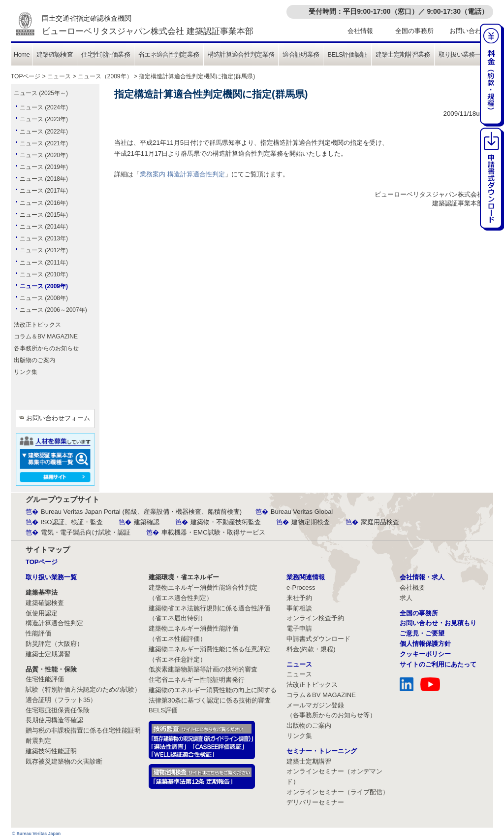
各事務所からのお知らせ (46, 348)
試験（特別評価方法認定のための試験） (83, 689)
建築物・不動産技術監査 (226, 522)
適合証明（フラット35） (61, 700)
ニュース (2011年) (44, 263)
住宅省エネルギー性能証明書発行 (197, 680)
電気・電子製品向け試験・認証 (86, 532)
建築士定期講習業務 (403, 54)
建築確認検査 (55, 54)
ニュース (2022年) (44, 132)
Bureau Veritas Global (302, 512)
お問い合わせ (469, 31)
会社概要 (412, 587)
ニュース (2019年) (44, 167)
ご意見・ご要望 (422, 633)
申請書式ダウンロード (318, 639)
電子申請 (299, 628)
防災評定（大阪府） (54, 644)
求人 (406, 598)
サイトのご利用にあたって (438, 664)
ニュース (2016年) (44, 203)
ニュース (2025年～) (41, 93)
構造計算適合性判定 (54, 623)
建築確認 (147, 522)
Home (22, 54)
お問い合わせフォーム (58, 418)
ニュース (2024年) (44, 107)
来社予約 (299, 598)
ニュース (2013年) (44, 238)
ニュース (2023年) (44, 119)
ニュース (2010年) (44, 274)
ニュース (59, 76)
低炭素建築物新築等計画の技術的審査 (203, 669)
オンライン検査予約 (315, 618)
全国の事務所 (414, 31)
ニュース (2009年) (44, 286)
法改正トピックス (37, 325)
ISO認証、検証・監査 (72, 522)
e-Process (301, 587)
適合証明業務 (301, 54)
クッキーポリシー (425, 654)
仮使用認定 (42, 613)
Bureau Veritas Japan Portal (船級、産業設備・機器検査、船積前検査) (141, 512)
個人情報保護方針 (425, 644)
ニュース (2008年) (44, 298)
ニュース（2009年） (105, 76)
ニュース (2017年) (44, 191)
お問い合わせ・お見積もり (438, 623)
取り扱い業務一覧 (463, 54)
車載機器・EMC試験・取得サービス (213, 532)
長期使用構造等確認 (54, 720)
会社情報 (360, 31)
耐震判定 (38, 741)
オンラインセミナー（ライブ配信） (338, 792)
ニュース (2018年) (44, 179)
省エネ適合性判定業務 (169, 54)
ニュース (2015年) (44, 215)
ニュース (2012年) (44, 250)
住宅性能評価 (45, 679)
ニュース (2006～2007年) (53, 310)
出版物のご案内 (34, 360)
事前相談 (299, 608)
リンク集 (26, 372)
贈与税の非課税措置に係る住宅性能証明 (83, 730)
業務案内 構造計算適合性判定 (182, 174)
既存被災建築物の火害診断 (64, 761)
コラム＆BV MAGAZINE (46, 336)
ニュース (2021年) (44, 143)
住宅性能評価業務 (106, 54)
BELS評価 (163, 710)
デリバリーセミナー (315, 802)
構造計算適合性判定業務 (241, 54)
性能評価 (38, 633)
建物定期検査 (311, 522)
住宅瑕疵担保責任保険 (58, 710)
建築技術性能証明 (51, 751)
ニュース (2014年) (44, 227)
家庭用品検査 (380, 522)
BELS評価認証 (347, 54)
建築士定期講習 (48, 654)
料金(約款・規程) (311, 649)
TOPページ (26, 76)
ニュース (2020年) (44, 155)
